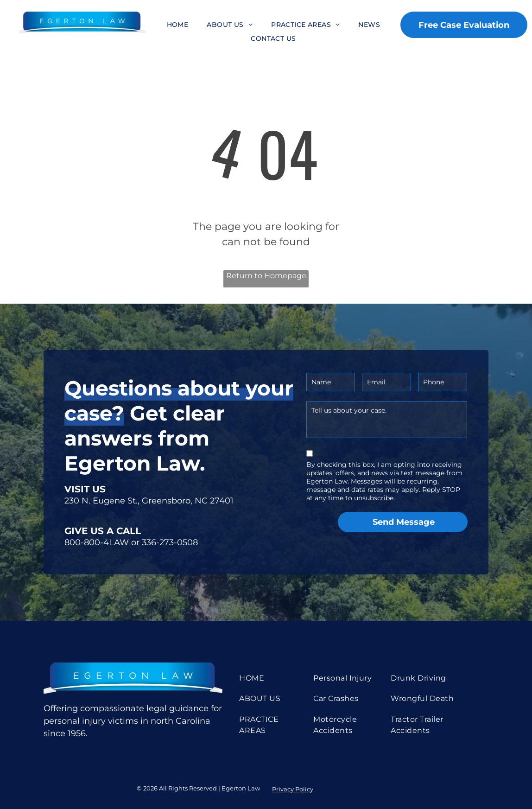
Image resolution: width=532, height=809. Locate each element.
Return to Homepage (266, 276)
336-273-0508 (170, 542)
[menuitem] (178, 25)
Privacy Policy (293, 789)
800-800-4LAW (97, 542)
